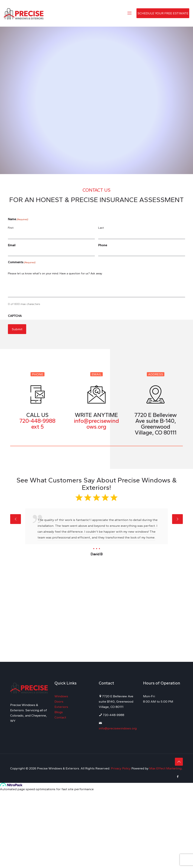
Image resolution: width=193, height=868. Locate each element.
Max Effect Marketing (165, 768)
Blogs (59, 712)
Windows (61, 696)
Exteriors (61, 707)
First (11, 228)
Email (12, 245)
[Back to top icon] (179, 762)
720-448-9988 (37, 421)
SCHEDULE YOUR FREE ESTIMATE (163, 13)
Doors (59, 701)
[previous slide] (16, 519)
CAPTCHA (15, 316)
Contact (60, 717)
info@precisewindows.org (118, 728)
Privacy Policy (121, 768)
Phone (103, 245)
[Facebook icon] (178, 777)
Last (101, 228)
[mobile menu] (129, 13)
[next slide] (177, 519)
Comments (22, 262)
